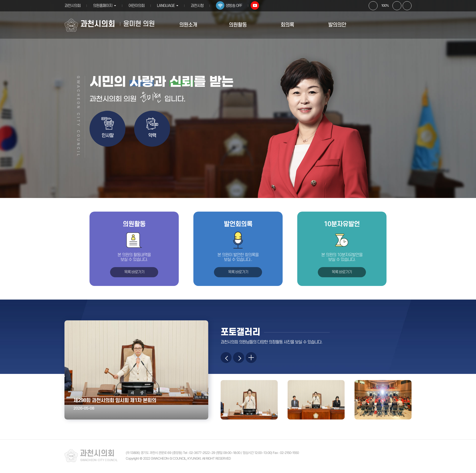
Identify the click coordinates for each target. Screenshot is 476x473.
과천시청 (199, 6)
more (255, 358)
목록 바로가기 (134, 272)
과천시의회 (73, 6)
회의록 (287, 25)
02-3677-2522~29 (202, 454)
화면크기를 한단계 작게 (397, 6)
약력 (152, 136)
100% (385, 5)
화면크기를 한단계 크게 (373, 6)
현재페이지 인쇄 (407, 6)
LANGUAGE (167, 6)
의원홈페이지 (103, 6)
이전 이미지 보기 (227, 358)
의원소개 (188, 25)
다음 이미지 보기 (241, 358)
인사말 (108, 136)
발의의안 (337, 25)
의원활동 (238, 25)
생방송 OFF (236, 6)
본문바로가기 (0, 0)
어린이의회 (137, 6)
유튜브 (257, 5)
